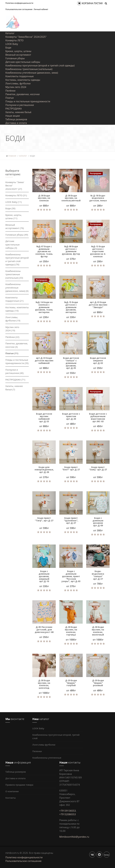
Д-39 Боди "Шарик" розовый (98, 683)
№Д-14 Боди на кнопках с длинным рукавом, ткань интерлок (44, 307)
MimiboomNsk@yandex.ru (74, 837)
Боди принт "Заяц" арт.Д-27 (98, 469)
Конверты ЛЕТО (14, 40)
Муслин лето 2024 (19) (12, 329)
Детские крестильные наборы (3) (13, 244)
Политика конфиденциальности (19, 3)
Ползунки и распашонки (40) (14, 371)
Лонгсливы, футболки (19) (13, 319)
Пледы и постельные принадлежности (28, 101)
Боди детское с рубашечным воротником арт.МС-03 (98, 418)
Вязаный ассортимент (18, 55)
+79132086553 (68, 814)
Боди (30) (10, 208)
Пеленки (37, 751)
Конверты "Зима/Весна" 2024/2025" (26, 37)
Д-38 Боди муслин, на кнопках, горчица (71, 631)
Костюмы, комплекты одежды (23, 80)
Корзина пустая (90, 3)
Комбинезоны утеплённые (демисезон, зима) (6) (17, 288)
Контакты (11, 798)
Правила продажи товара (19, 785)
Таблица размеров (16, 119)
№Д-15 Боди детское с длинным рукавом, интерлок (71, 307)
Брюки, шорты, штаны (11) (14, 217)
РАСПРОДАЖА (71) (15, 380)
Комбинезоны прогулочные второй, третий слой (56, 736)
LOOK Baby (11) (14, 202)
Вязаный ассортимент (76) (15, 226)
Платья (10, 98)
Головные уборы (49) (17, 235)
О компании (12, 791)
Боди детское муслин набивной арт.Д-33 (44, 418)
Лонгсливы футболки (44, 745)
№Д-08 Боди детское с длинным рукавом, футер (71, 250)
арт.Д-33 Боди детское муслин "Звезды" (98, 305)
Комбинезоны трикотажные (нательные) (29, 69)
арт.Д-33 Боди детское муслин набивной (44, 361)
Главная (11, 156)
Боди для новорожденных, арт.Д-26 (44, 470)
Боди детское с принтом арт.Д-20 (71, 416)
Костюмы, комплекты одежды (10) (17, 309)
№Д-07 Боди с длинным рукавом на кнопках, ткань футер (44, 252)
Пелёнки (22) (12, 337)
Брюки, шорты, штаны (18, 51)
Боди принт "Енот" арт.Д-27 (71, 469)
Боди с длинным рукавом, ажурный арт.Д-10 (44, 576)
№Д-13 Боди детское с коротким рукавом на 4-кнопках (98, 252)
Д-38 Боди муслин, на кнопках (44, 198)
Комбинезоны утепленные (47, 758)
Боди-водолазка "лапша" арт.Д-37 (98, 575)
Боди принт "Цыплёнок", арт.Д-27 (71, 521)
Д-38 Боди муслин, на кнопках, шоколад (44, 684)
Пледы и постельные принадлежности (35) (17, 362)
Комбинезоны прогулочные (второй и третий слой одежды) (40, 66)
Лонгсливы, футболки (18, 83)
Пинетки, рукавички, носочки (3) (17, 345)
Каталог (10, 33)
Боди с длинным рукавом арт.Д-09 (98, 522)
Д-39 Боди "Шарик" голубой (71, 683)
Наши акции (13, 116)
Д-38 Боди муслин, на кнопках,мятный (71, 198)
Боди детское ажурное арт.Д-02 (98, 361)
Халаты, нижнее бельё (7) (14, 388)
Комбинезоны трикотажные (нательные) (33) (14, 274)
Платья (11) (12, 353)
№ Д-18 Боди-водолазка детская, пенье (98, 198)
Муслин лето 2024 (16, 87)
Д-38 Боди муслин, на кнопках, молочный (98, 631)
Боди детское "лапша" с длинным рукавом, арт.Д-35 (71, 363)
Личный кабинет (41, 9)
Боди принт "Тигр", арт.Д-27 (44, 519)
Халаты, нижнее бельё (18, 112)
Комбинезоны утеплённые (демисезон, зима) (32, 73)
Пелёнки (10, 91)
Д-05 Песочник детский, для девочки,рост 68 (44, 630)
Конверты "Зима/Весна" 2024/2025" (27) (15, 186)
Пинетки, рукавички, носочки (22, 94)
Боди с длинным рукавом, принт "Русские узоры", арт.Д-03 (71, 576)
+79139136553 (68, 811)
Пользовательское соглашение (19, 9)
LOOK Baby (12, 44)
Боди (8, 48)
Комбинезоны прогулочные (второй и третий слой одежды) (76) (17, 259)
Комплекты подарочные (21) (14, 299)
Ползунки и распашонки (20, 105)
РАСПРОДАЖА (14, 109)
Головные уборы (15, 58)
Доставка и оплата (16, 123)
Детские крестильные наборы (23, 62)
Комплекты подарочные (20, 76)
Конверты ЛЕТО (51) (16, 195)
